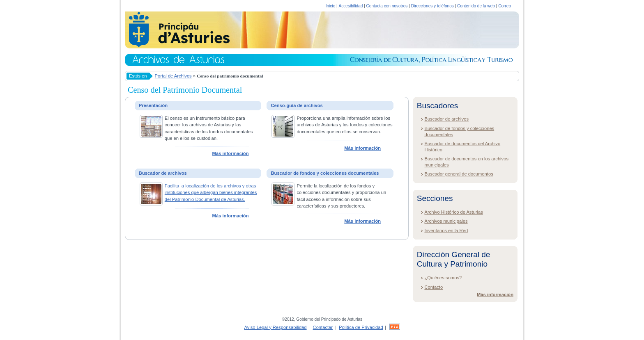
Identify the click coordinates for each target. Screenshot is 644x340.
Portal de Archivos (173, 76)
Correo (505, 6)
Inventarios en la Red (446, 230)
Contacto (434, 287)
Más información (231, 153)
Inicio (331, 6)
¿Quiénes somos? (443, 278)
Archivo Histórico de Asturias (453, 212)
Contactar (323, 327)
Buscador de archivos (446, 119)
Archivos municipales (446, 221)
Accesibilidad (351, 6)
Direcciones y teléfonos (432, 6)
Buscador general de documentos (459, 174)
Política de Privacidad (361, 327)
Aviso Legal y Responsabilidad (275, 327)
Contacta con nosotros (387, 6)
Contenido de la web (476, 6)
